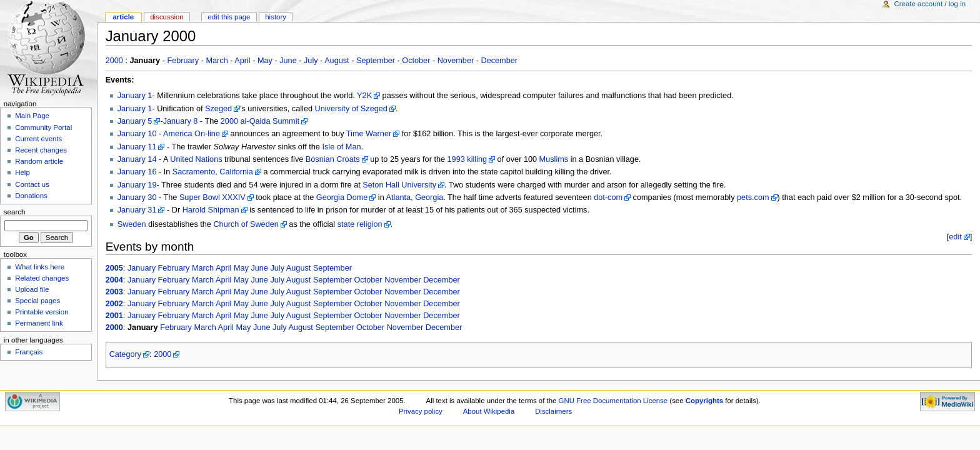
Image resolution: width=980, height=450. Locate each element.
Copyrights (704, 401)
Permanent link (39, 323)
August (337, 61)
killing (477, 159)
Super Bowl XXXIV (212, 197)
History (276, 17)
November (456, 61)
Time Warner (369, 134)
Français (29, 352)
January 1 (135, 96)
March (217, 61)
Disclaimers (553, 411)
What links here (40, 267)
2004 (114, 280)
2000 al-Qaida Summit (260, 121)
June (288, 61)
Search (15, 212)
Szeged (218, 109)
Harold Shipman (211, 210)
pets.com (753, 197)
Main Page (32, 116)
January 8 (181, 121)
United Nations (196, 159)
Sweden (132, 224)
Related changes (42, 278)
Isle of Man (341, 147)
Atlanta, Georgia (415, 197)
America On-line (192, 134)
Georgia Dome (342, 197)
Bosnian (320, 159)
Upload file (32, 289)
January (142, 268)
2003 (114, 292)
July (311, 61)
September (376, 61)
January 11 (137, 147)
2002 (114, 304)
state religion (360, 224)
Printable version (42, 312)
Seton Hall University (399, 185)
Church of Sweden (246, 224)
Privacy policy (421, 411)
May (265, 61)
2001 (114, 316)
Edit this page (229, 17)
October (416, 61)
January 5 (135, 121)
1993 (456, 159)
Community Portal (43, 127)
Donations (31, 196)
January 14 (137, 159)
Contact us (32, 184)
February (183, 61)
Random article (39, 161)
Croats (348, 159)
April (242, 61)
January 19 (137, 185)
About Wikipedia (489, 411)
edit (955, 237)
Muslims (554, 159)
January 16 (137, 172)
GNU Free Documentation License (613, 401)
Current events (38, 139)
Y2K (364, 96)
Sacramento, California (213, 172)
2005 (114, 268)
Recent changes (41, 150)
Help (22, 172)
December (500, 61)
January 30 (137, 197)
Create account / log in (930, 4)
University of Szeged (351, 109)
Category (125, 354)
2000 (114, 61)
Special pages (37, 301)
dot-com (608, 197)
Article (123, 17)
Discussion (167, 17)
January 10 (137, 134)
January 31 (137, 210)
